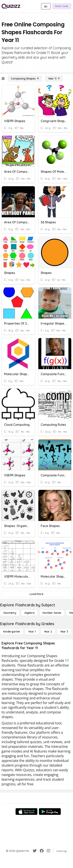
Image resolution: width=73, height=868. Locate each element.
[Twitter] (35, 851)
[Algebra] (29, 613)
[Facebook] (42, 851)
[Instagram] (48, 851)
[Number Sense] (52, 613)
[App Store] (26, 812)
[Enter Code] (62, 6)
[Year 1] (32, 632)
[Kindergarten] (12, 632)
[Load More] (36, 594)
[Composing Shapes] (25, 79)
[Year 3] (64, 632)
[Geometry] (10, 613)
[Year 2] (48, 632)
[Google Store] (50, 812)
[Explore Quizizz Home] (11, 6)
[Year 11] (54, 79)
